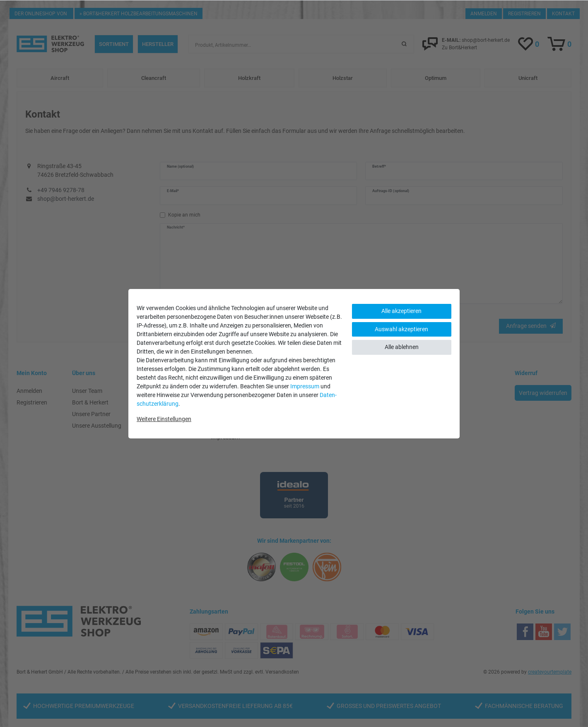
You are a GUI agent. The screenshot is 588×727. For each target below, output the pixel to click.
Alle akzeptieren (401, 311)
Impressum (305, 386)
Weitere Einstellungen (164, 419)
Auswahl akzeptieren (401, 329)
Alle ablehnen (402, 347)
